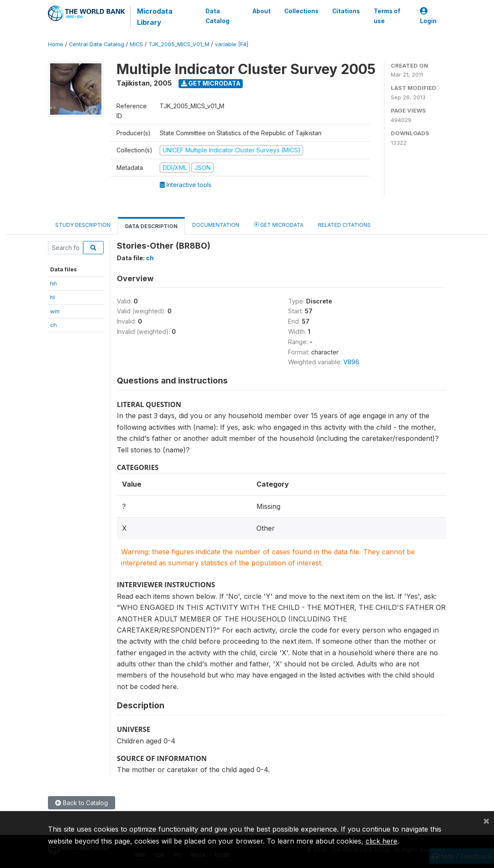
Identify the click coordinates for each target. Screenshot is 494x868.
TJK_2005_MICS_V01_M (179, 44)
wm (55, 311)
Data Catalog (217, 16)
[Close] (486, 820)
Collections (301, 11)
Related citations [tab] (344, 225)
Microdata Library (155, 17)
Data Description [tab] (151, 226)
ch (54, 325)
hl (52, 297)
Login (428, 16)
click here (381, 841)
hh (54, 283)
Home (56, 44)
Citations (346, 11)
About (262, 11)
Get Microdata (211, 83)
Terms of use (387, 16)
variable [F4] (232, 44)
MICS (136, 44)
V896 (351, 362)
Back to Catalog (82, 803)
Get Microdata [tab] (279, 224)
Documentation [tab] (216, 225)
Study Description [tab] (83, 225)
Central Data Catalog (97, 44)
